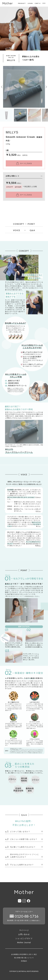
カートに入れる (26, 163)
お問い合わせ (24, 934)
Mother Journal (24, 943)
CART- (38, 3)
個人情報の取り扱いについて (24, 958)
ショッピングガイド (24, 938)
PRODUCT (22, 3)
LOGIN (30, 3)
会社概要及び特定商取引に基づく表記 (24, 954)
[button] (2, 87)
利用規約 (24, 961)
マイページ (24, 930)
